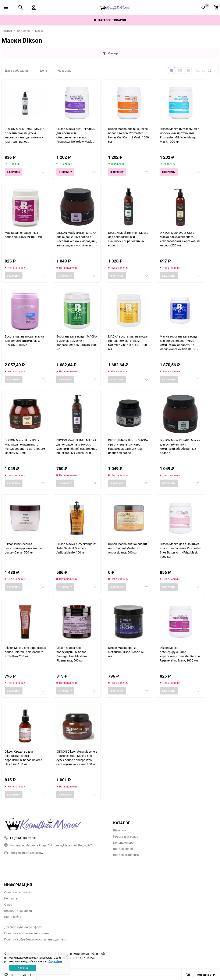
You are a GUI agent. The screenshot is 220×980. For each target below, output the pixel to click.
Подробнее (55, 961)
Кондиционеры (124, 843)
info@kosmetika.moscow (24, 853)
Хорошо (23, 968)
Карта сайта (13, 917)
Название (64, 70)
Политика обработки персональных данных (35, 939)
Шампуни (120, 830)
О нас (8, 905)
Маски (39, 31)
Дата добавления (17, 70)
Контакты (11, 898)
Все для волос (123, 849)
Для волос (24, 31)
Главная (7, 31)
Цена (44, 70)
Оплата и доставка (17, 892)
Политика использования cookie (27, 933)
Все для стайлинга (126, 855)
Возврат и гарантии (18, 911)
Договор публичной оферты (24, 927)
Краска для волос (126, 836)
